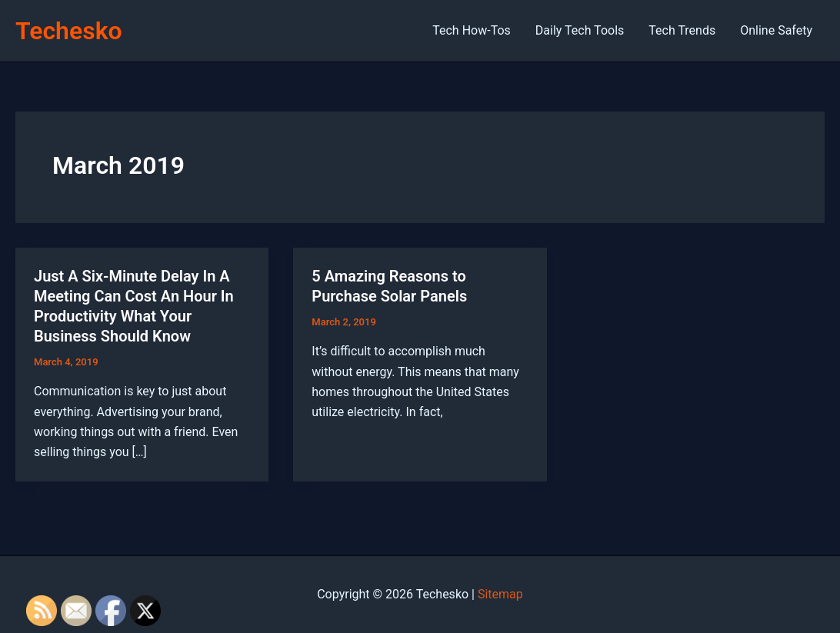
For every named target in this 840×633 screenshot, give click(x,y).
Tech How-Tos (472, 30)
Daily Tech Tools (580, 30)
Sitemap (500, 594)
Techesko (69, 31)
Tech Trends (682, 30)
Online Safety (776, 30)
